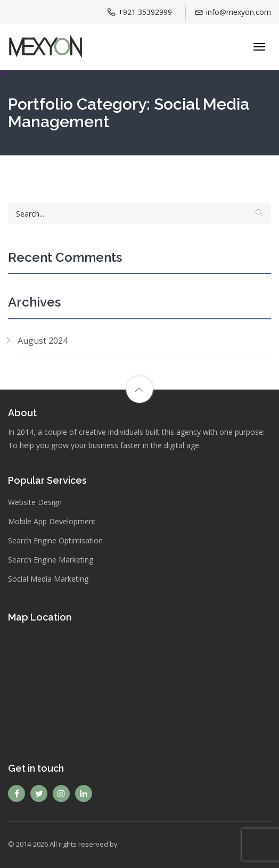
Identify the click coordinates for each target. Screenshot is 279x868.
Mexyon (132, 844)
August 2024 (43, 341)
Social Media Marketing (48, 579)
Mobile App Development (52, 521)
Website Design (35, 502)
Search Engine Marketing (51, 560)
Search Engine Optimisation (55, 540)
